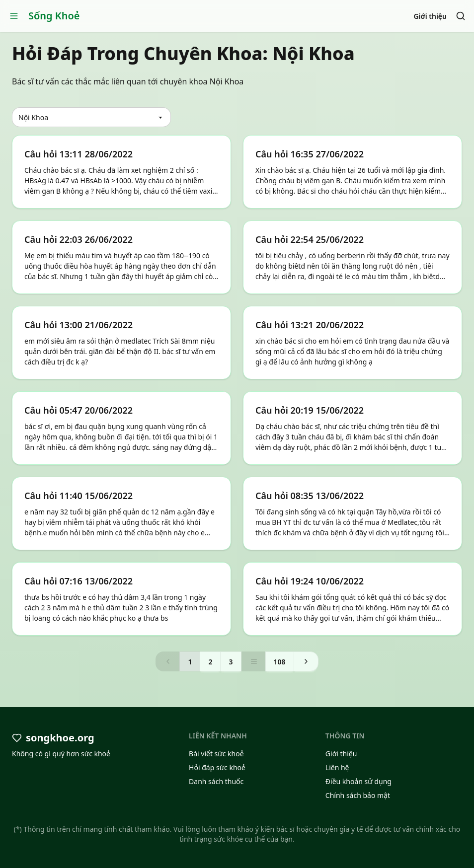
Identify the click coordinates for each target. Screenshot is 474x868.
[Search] (461, 16)
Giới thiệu (430, 16)
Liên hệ (337, 767)
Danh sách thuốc (216, 781)
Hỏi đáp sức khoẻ (217, 767)
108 (280, 662)
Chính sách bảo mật (358, 795)
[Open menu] (14, 16)
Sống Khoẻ (54, 16)
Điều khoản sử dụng (358, 781)
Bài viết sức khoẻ (216, 754)
